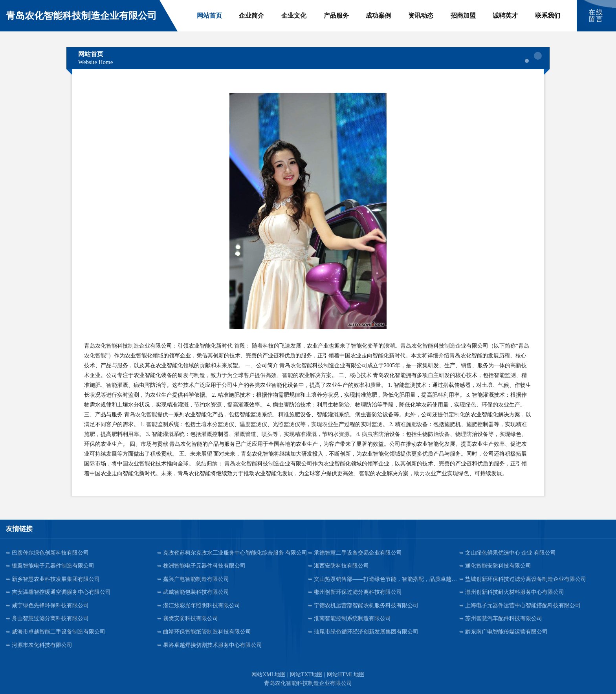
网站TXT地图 (306, 675)
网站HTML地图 (346, 675)
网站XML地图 (269, 675)
